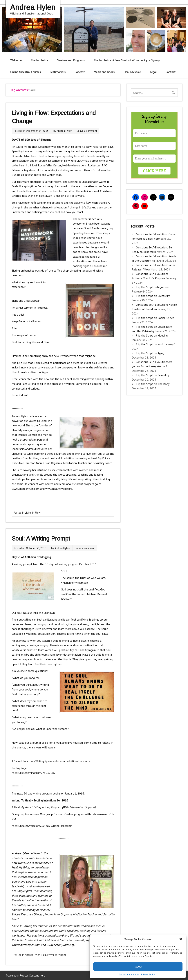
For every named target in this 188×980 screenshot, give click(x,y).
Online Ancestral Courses (26, 72)
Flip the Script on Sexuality (152, 375)
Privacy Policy (148, 974)
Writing (62, 955)
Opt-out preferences (129, 974)
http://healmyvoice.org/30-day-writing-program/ (42, 826)
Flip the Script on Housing (152, 335)
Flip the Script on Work (150, 344)
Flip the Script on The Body (153, 384)
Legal (153, 72)
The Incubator (39, 60)
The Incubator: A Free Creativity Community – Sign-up (127, 60)
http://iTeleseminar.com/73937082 (34, 773)
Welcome (16, 60)
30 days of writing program (62, 564)
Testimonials (58, 72)
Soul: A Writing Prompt (41, 539)
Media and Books (104, 72)
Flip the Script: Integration (152, 287)
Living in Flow (33, 513)
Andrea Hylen (64, 131)
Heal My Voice (132, 72)
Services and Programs (71, 60)
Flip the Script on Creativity (153, 296)
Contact (171, 72)
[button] (181, 939)
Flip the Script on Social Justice (155, 318)
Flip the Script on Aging (150, 353)
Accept (138, 967)
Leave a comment (87, 131)
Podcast (80, 72)
